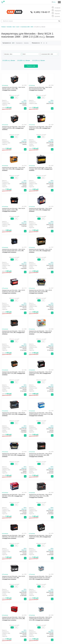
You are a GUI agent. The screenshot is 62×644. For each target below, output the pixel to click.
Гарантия (49, 599)
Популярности (19, 43)
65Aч (18, 467)
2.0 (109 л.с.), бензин (24, 60)
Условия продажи (5, 607)
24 (43, 43)
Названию (26, 43)
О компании (27, 599)
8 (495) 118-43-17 (42, 12)
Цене (13, 43)
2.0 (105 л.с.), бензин (9, 60)
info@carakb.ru (47, 615)
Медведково (56, 11)
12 (41, 43)
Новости (33, 601)
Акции (56, 599)
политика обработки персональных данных (9, 608)
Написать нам (42, 616)
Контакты (40, 601)
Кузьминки (56, 16)
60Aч (18, 100)
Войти (54, 2)
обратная (17, 102)
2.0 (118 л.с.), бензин (38, 60)
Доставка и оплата (38, 599)
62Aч (38, 467)
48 (46, 43)
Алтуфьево (56, 8)
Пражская (56, 13)
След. (37, 524)
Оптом (26, 601)
